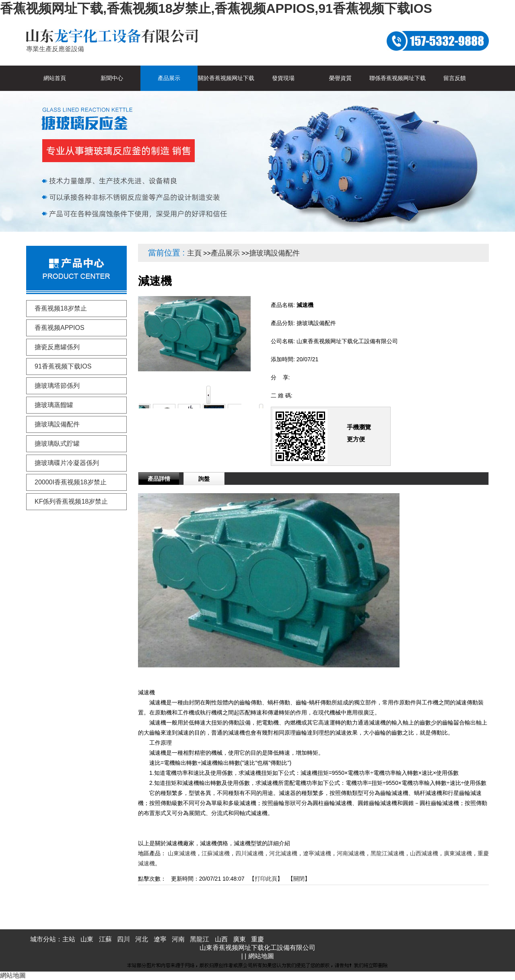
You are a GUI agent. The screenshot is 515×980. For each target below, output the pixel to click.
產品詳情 (159, 479)
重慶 (257, 939)
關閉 (299, 879)
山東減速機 (182, 853)
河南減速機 (351, 853)
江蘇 (105, 939)
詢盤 (204, 479)
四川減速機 (249, 853)
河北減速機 (283, 853)
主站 (69, 939)
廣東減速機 (458, 853)
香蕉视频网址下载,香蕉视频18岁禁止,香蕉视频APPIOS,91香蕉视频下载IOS (216, 8)
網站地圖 (261, 956)
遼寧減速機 (317, 853)
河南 (178, 939)
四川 (124, 939)
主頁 (194, 253)
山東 (87, 939)
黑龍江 (200, 939)
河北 (142, 939)
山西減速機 (424, 853)
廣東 (239, 939)
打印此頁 (266, 879)
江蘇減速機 (216, 853)
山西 (221, 939)
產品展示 (225, 253)
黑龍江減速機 (387, 853)
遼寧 (160, 939)
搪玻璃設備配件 (274, 253)
